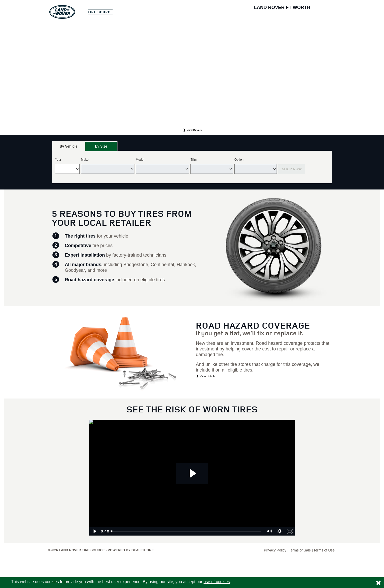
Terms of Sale (300, 550)
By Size (101, 146)
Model (140, 160)
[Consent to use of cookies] (378, 583)
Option (239, 160)
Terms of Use (324, 550)
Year (58, 160)
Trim (194, 160)
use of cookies (217, 582)
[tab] (68, 146)
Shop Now (292, 169)
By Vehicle (68, 148)
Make (85, 160)
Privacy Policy (275, 550)
